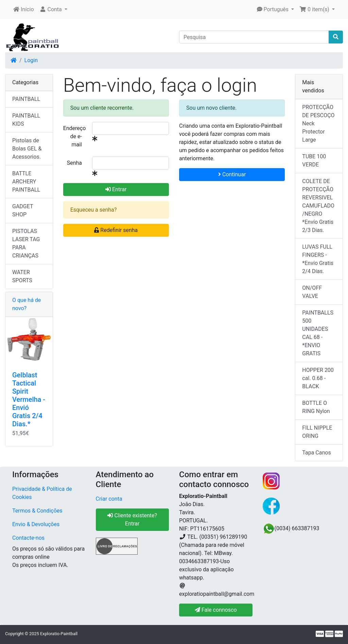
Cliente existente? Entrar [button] (132, 520)
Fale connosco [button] (216, 610)
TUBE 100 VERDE (314, 160)
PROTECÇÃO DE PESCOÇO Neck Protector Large (318, 123)
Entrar (116, 189)
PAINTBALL (26, 99)
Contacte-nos (28, 538)
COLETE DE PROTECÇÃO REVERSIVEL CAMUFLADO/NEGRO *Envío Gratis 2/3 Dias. (318, 206)
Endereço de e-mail (75, 136)
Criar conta (109, 499)
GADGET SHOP (23, 210)
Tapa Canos (316, 453)
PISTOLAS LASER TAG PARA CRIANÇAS (26, 243)
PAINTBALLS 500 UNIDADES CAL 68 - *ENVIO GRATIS (318, 333)
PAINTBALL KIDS (26, 120)
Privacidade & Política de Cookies (42, 493)
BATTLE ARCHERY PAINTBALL (26, 182)
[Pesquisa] (254, 37)
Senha (74, 163)
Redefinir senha (116, 230)
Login (31, 60)
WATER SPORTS (22, 276)
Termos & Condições (37, 511)
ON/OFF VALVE (312, 292)
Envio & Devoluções (36, 524)
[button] (53, 10)
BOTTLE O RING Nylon (316, 407)
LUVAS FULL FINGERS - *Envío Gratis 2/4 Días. (318, 259)
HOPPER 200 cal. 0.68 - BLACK (318, 378)
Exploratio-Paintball (59, 634)
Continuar (232, 174)
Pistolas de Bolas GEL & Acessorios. (27, 149)
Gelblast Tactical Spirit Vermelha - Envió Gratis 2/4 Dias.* (29, 399)
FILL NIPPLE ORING (317, 432)
